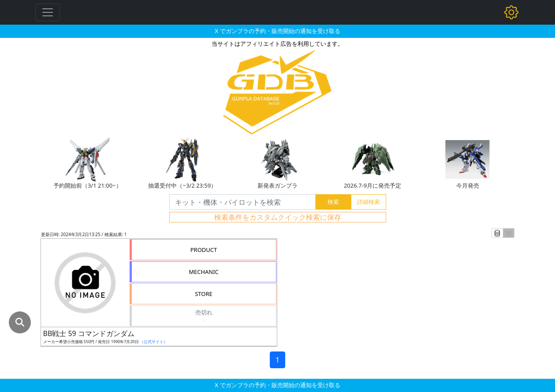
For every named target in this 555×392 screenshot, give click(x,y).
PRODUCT (204, 250)
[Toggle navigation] (48, 12)
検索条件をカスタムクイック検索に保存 (278, 217)
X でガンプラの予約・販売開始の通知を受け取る (277, 31)
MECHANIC (204, 272)
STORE (204, 294)
